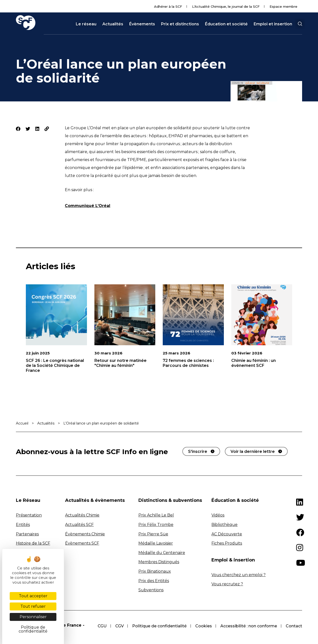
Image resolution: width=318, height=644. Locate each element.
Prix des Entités (154, 581)
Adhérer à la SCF (168, 6)
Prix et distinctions (180, 24)
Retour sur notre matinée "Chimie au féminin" (120, 363)
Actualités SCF (79, 525)
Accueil (22, 423)
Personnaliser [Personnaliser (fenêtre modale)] (33, 617)
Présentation (29, 515)
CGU (100, 626)
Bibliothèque (224, 525)
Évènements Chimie (85, 534)
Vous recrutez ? (227, 584)
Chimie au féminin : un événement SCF (254, 363)
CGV (118, 626)
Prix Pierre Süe (153, 534)
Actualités (113, 24)
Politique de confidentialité (158, 626)
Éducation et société (226, 24)
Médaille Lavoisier (156, 543)
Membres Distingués (159, 562)
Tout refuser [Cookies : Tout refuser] (33, 606)
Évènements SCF (82, 543)
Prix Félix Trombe (156, 525)
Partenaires (27, 534)
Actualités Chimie (82, 515)
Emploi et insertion (273, 24)
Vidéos (218, 515)
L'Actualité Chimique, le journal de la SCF (226, 6)
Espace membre (283, 6)
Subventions (151, 590)
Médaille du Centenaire (162, 553)
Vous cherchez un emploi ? (238, 575)
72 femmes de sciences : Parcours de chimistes (188, 363)
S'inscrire (198, 451)
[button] (300, 24)
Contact (294, 626)
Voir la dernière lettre (253, 451)
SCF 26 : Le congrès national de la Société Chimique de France (55, 365)
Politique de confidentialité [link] (33, 629)
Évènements (142, 24)
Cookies (203, 626)
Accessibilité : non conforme (248, 626)
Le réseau (86, 24)
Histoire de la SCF (33, 543)
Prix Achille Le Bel (156, 515)
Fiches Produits (227, 543)
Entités (23, 525)
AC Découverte (227, 534)
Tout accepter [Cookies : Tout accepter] (33, 596)
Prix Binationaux (155, 571)
